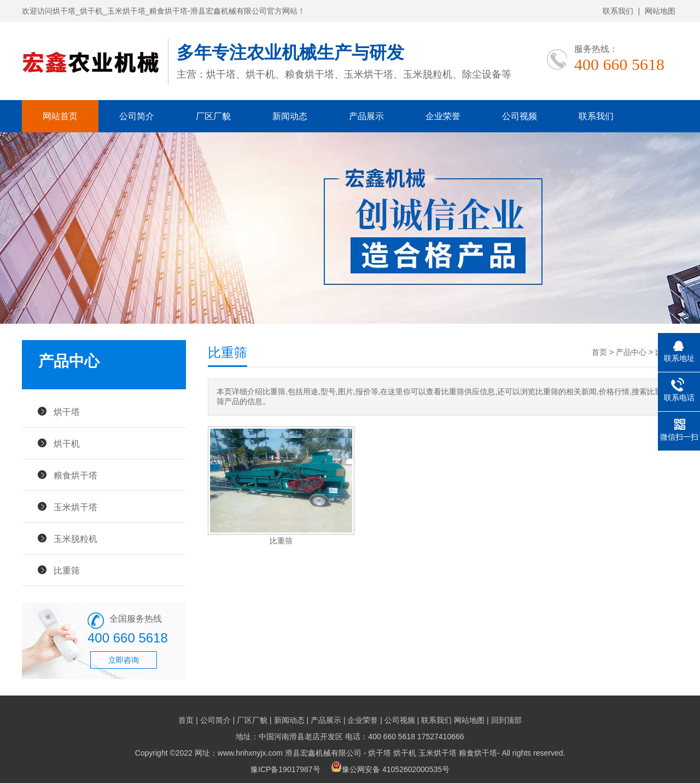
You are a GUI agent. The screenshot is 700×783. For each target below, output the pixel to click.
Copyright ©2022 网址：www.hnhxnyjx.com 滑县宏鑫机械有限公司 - (252, 753)
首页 (599, 352)
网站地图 (660, 11)
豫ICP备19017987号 (285, 769)
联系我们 (618, 11)
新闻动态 (290, 116)
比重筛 (67, 570)
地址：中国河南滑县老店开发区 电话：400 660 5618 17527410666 (350, 737)
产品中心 (631, 352)
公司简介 (137, 116)
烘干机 (67, 443)
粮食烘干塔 (75, 475)
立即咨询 (124, 660)
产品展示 (366, 116)
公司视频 (520, 116)
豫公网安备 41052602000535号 (390, 769)
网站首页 (60, 116)
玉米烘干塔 (75, 507)
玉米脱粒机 (75, 539)
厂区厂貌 (213, 116)
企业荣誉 (443, 116)
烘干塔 (67, 412)
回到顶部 (506, 720)
